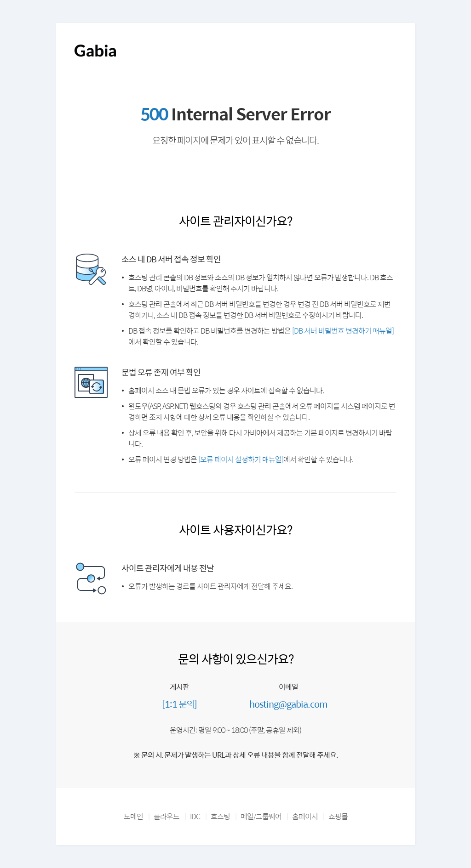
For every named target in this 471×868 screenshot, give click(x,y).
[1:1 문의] (179, 704)
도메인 (133, 816)
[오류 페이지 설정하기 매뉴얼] (241, 459)
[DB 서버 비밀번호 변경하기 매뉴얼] (343, 331)
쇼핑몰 (338, 816)
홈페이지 (305, 816)
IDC (195, 816)
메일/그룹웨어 (261, 816)
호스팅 (220, 816)
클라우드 (167, 816)
